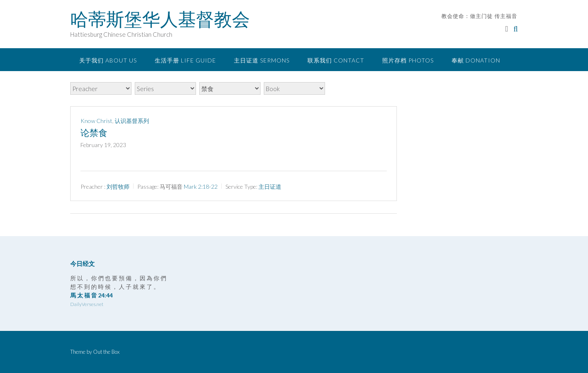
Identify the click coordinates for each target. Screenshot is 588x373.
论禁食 (94, 133)
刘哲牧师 (118, 186)
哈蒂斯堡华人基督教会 (160, 19)
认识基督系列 (132, 121)
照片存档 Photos (408, 60)
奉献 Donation (476, 60)
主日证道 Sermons (262, 60)
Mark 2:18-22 (201, 186)
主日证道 (270, 186)
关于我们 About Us (108, 60)
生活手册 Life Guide (185, 60)
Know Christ (96, 121)
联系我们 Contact (336, 60)
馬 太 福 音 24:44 (91, 295)
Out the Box (106, 352)
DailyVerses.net (87, 304)
